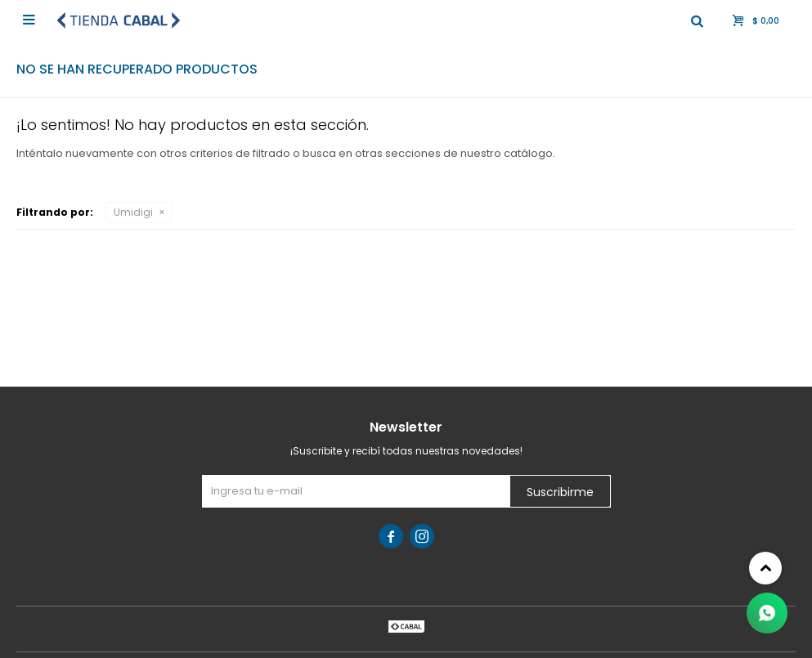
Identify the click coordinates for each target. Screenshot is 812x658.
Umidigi (133, 212)
